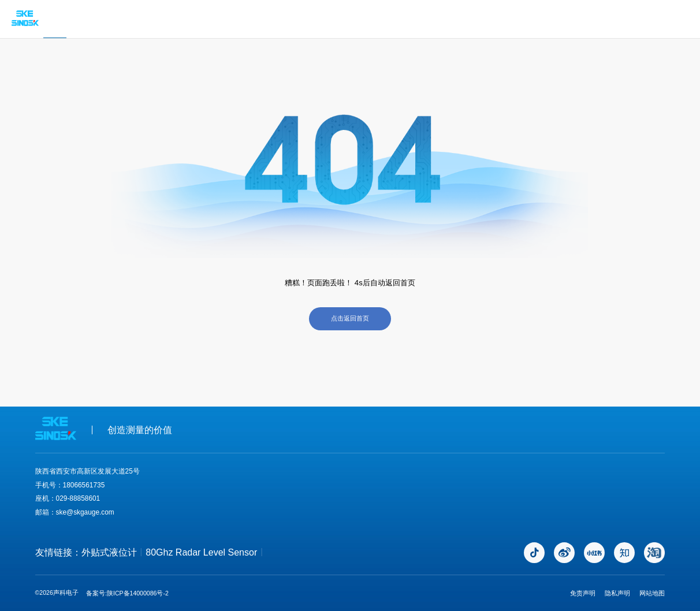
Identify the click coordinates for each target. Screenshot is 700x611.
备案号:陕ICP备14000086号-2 (127, 593)
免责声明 (583, 593)
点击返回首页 (350, 318)
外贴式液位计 (109, 552)
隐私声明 (617, 593)
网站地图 (652, 593)
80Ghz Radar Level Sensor (201, 552)
